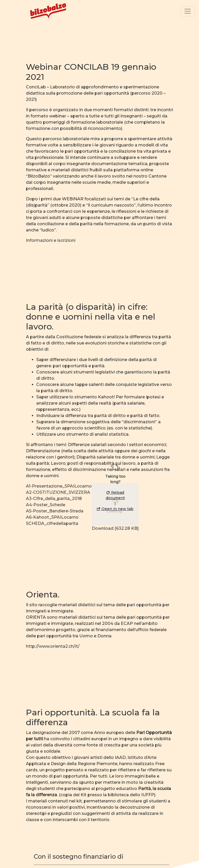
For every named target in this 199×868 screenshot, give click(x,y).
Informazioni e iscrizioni (51, 240)
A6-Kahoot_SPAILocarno (52, 517)
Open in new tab (115, 509)
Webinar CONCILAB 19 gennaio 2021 (91, 72)
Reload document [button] (115, 495)
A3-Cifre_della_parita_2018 (54, 499)
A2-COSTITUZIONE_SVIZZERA (58, 492)
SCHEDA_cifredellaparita (52, 523)
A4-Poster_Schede (46, 505)
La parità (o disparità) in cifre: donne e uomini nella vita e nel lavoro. (91, 317)
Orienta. (43, 594)
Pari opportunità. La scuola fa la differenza (93, 717)
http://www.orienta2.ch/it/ (53, 646)
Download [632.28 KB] (115, 528)
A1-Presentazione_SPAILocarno (59, 486)
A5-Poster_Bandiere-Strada (55, 511)
